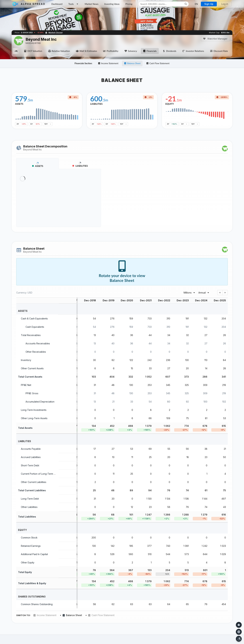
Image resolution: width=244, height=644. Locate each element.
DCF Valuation (33, 51)
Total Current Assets (30, 377)
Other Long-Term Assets (34, 418)
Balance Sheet (132, 63)
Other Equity (28, 562)
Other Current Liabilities (34, 482)
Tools (73, 4)
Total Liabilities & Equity (32, 583)
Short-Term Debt (30, 465)
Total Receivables (31, 335)
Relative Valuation (59, 51)
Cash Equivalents (35, 327)
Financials (150, 51)
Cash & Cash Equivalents (34, 319)
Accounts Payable (31, 449)
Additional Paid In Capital (34, 554)
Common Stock (29, 538)
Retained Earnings (31, 546)
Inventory (26, 360)
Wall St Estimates (86, 51)
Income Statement (108, 63)
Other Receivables (36, 352)
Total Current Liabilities (32, 490)
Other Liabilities (29, 507)
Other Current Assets (32, 368)
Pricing (129, 4)
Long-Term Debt (30, 499)
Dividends (169, 51)
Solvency (131, 51)
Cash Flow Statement (158, 63)
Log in (225, 4)
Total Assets (25, 428)
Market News (92, 4)
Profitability (111, 51)
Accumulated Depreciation (40, 402)
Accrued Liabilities (31, 457)
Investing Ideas (112, 4)
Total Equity (25, 572)
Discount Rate (219, 51)
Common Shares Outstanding (37, 604)
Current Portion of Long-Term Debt (40, 474)
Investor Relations (193, 51)
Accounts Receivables (38, 343)
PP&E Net (26, 385)
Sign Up (209, 4)
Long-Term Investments (34, 410)
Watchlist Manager (215, 39)
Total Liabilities (27, 517)
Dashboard (57, 4)
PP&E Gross (32, 393)
